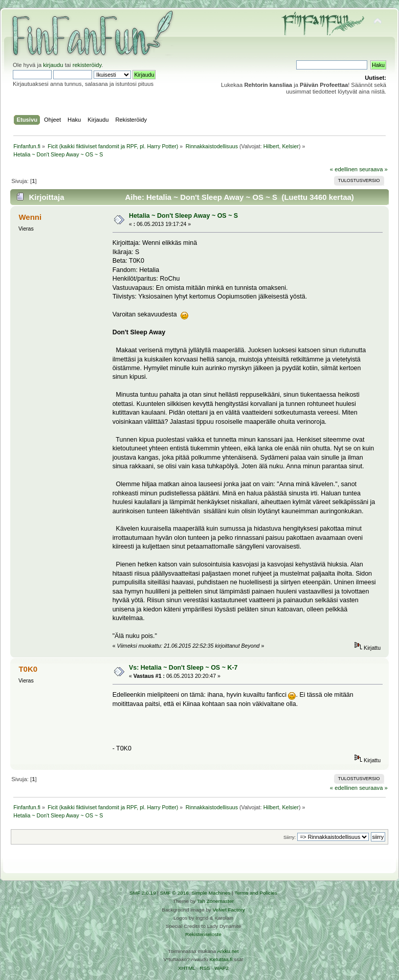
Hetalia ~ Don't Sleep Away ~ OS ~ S (183, 216)
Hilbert (271, 146)
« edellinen (344, 169)
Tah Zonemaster (215, 901)
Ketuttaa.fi (221, 959)
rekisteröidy (87, 65)
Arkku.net (228, 951)
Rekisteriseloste (203, 934)
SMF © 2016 (174, 893)
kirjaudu (53, 65)
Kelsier (290, 146)
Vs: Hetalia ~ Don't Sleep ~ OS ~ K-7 (183, 668)
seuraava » (373, 169)
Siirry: (290, 837)
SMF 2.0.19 (143, 893)
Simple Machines (211, 893)
